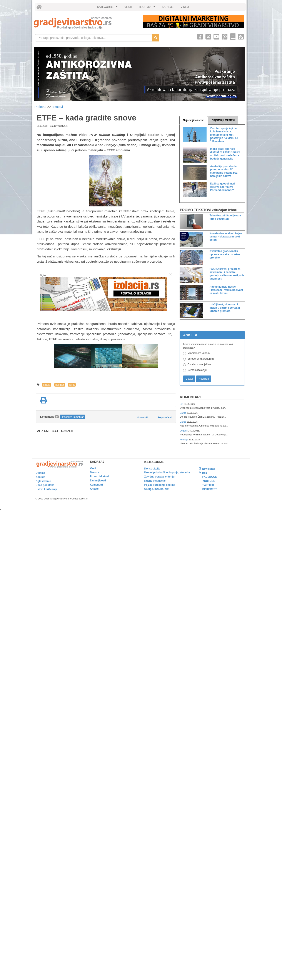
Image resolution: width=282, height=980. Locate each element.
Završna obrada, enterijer (160, 477)
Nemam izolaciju (197, 370)
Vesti (93, 468)
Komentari (190, 397)
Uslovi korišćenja (46, 489)
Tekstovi (57, 107)
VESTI (128, 7)
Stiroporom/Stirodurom (201, 359)
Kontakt (41, 477)
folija (72, 385)
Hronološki (143, 417)
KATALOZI (168, 7)
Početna (41, 107)
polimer (60, 385)
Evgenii (184, 431)
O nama (40, 473)
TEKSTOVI (147, 8)
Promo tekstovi (99, 476)
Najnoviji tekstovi (194, 120)
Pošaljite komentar (73, 417)
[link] (85, 23)
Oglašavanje (43, 481)
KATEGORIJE (108, 8)
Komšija (184, 440)
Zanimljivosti (98, 481)
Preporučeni (165, 417)
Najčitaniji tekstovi (223, 120)
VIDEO (185, 7)
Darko (183, 413)
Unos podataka (45, 485)
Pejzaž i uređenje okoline (160, 485)
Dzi (182, 404)
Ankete (94, 489)
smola (47, 385)
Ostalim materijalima (199, 364)
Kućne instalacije (155, 481)
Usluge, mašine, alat (157, 489)
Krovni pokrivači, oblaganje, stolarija (167, 473)
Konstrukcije (152, 469)
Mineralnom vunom (199, 353)
